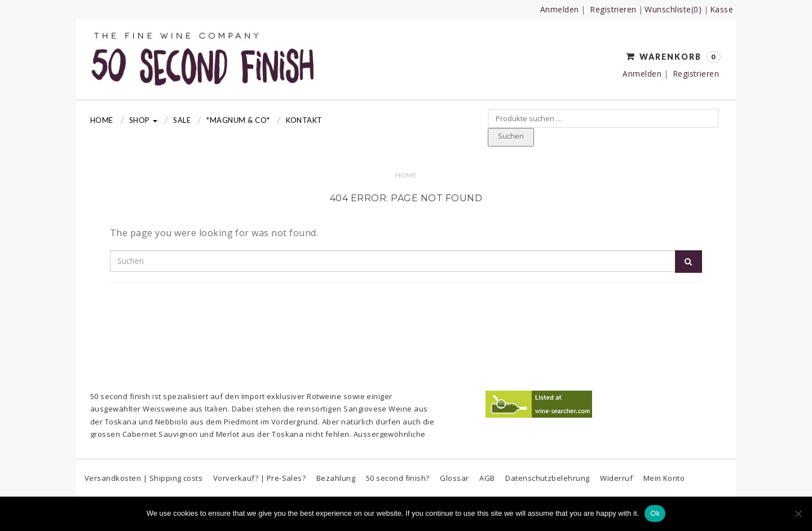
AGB (487, 478)
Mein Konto (664, 478)
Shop (143, 120)
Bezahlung (336, 478)
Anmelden (560, 9)
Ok (655, 513)
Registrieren (613, 9)
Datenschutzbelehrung (548, 478)
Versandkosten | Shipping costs (144, 478)
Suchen (511, 136)
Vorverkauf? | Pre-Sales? (260, 478)
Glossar (454, 478)
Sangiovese (365, 409)
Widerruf (616, 478)
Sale (182, 120)
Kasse (721, 9)
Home (102, 120)
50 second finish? (398, 478)
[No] (798, 514)
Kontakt (304, 120)
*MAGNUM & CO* (238, 120)
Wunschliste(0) (673, 9)
